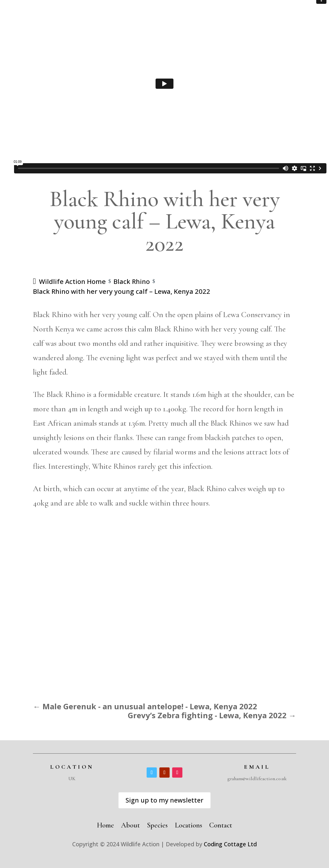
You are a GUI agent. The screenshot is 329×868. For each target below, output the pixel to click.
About (130, 824)
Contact (221, 824)
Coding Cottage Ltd (230, 844)
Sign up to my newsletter (164, 800)
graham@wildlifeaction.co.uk (257, 779)
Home (105, 824)
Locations (188, 824)
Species (157, 824)
